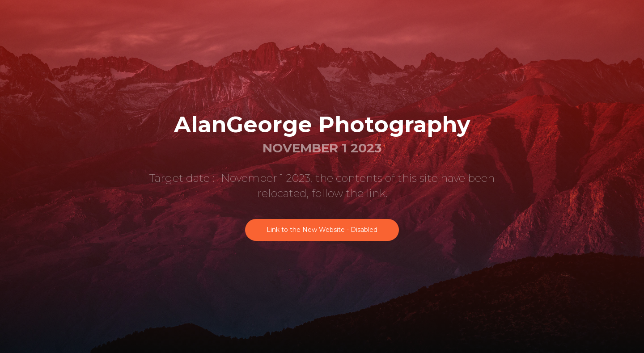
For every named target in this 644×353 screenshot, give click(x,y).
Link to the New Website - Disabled (322, 230)
